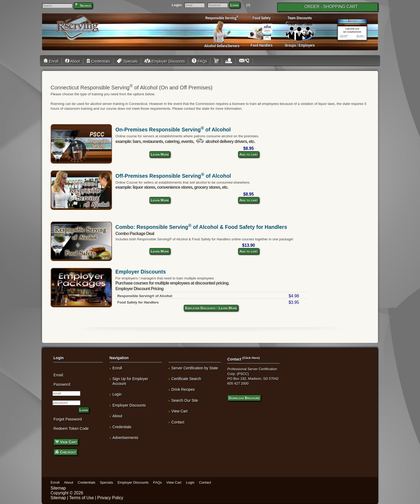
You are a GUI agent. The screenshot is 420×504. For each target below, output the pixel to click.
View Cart (66, 442)
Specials (127, 61)
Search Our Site (185, 400)
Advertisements (125, 438)
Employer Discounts (165, 61)
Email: (59, 375)
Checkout (65, 452)
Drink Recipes (183, 389)
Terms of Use (81, 498)
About (72, 61)
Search (86, 5)
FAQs (199, 61)
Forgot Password (68, 419)
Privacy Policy (110, 498)
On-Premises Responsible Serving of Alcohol (173, 130)
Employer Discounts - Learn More (211, 308)
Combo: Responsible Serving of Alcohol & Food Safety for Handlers (201, 227)
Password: (62, 384)
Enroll (52, 61)
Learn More (160, 154)
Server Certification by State (195, 368)
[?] (248, 5)
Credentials (98, 61)
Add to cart (248, 154)
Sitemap (58, 488)
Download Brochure (244, 398)
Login (235, 5)
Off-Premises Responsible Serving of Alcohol (173, 176)
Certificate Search (186, 379)
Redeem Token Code (71, 429)
